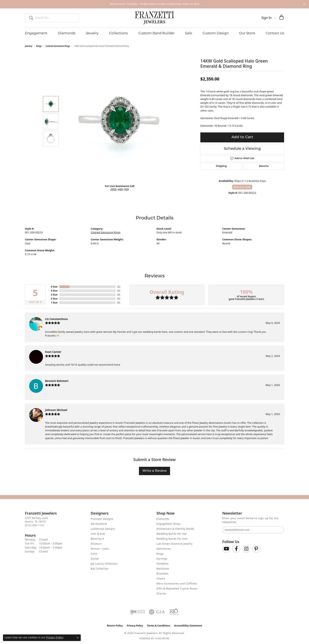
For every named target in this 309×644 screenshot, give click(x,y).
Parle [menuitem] (94, 554)
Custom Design (216, 33)
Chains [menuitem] (161, 579)
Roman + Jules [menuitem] (100, 549)
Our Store (247, 33)
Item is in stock (242, 187)
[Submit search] (30, 18)
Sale (188, 33)
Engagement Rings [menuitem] (169, 524)
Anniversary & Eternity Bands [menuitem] (175, 529)
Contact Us (275, 33)
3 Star (54, 295)
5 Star (54, 287)
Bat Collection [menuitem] (100, 569)
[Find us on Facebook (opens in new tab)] (236, 549)
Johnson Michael (56, 410)
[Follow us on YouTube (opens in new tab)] (226, 549)
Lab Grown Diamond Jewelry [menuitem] (175, 544)
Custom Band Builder (156, 33)
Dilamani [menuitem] (96, 544)
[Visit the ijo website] (138, 612)
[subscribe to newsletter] (278, 530)
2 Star (54, 299)
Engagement (36, 33)
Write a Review (154, 471)
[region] (121, 121)
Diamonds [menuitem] (163, 519)
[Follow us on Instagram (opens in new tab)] (246, 549)
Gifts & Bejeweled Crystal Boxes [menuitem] (177, 589)
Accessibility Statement (188, 626)
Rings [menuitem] (160, 554)
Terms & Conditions (159, 626)
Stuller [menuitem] (95, 559)
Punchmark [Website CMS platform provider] (162, 638)
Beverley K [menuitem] (97, 539)
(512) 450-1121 (120, 190)
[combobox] (55, 18)
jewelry (29, 46)
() (119, 287)
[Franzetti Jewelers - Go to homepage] (154, 18)
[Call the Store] (35, 525)
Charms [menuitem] (161, 594)
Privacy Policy (135, 626)
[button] (268, 18)
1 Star (54, 303)
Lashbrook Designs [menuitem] (103, 529)
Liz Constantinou (56, 319)
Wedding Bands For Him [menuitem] (172, 539)
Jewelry (92, 33)
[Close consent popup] (78, 638)
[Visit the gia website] (157, 612)
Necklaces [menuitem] (163, 569)
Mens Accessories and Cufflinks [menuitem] (177, 584)
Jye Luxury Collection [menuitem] (104, 564)
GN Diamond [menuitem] (99, 524)
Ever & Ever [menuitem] (98, 534)
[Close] (304, 4)
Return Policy (115, 626)
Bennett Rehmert (57, 381)
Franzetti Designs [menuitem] (102, 519)
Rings (39, 46)
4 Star (54, 291)
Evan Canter (53, 352)
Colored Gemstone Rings (58, 46)
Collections (118, 33)
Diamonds (67, 33)
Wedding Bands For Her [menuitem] (172, 534)
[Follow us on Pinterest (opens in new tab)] (256, 549)
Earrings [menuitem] (162, 559)
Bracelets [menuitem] (162, 574)
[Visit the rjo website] (174, 612)
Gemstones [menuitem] (164, 549)
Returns (264, 166)
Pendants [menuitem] (162, 564)
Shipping (221, 166)
